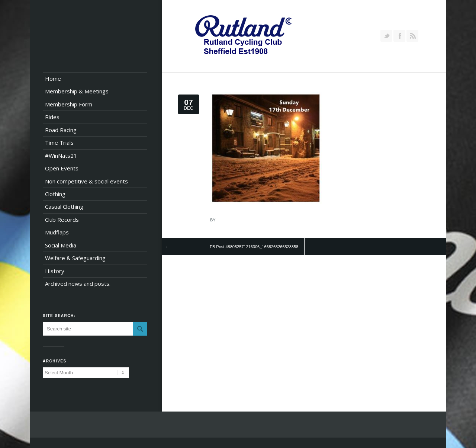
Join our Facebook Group (399, 36)
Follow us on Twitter (386, 36)
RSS (412, 36)
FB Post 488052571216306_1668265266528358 (254, 247)
